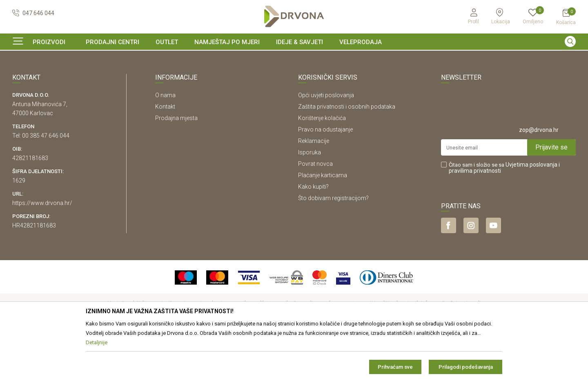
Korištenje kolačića (322, 168)
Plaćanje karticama (323, 225)
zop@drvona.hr (539, 180)
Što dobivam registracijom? (333, 248)
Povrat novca (315, 214)
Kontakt (165, 156)
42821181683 (30, 208)
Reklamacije (314, 191)
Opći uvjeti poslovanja (326, 145)
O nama (165, 145)
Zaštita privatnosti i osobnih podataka (347, 156)
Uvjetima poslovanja (531, 214)
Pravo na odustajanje (325, 179)
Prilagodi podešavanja (466, 367)
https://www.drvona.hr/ (42, 253)
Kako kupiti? (313, 236)
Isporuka (310, 202)
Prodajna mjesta (176, 168)
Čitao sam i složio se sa (504, 218)
